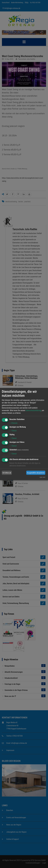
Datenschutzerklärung (33, 410)
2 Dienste (13, 423)
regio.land (42, 477)
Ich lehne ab (7, 473)
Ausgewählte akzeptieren (36, 473)
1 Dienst (13, 431)
